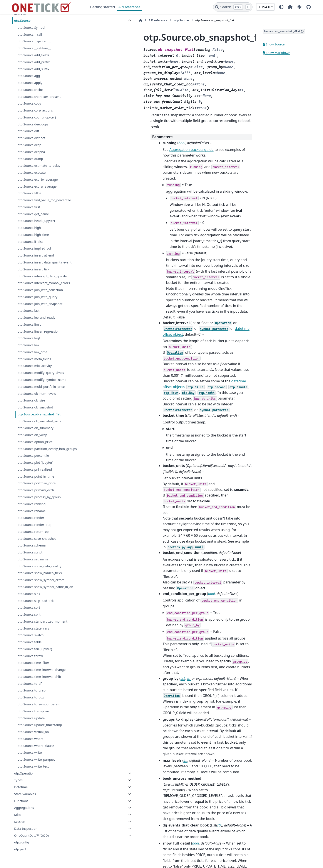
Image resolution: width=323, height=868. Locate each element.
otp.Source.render (31, 518)
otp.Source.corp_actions (35, 110)
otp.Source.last (29, 311)
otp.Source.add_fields (33, 55)
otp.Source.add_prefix (34, 62)
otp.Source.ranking (32, 504)
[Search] (233, 7)
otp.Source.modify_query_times (41, 373)
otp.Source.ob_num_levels (37, 394)
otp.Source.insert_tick (33, 269)
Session (20, 822)
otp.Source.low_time (33, 352)
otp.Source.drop (29, 145)
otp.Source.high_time (33, 235)
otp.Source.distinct (31, 138)
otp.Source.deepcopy (33, 124)
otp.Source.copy (29, 103)
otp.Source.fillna (30, 193)
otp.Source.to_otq (31, 697)
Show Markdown (277, 53)
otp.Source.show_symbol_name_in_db (45, 587)
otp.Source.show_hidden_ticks (40, 573)
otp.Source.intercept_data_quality (42, 276)
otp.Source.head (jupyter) (36, 221)
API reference (129, 7)
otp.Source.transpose (33, 711)
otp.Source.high (29, 228)
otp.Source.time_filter (33, 663)
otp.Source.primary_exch (36, 490)
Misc (18, 815)
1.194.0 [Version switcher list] (264, 7)
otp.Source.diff (28, 131)
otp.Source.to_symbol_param (39, 704)
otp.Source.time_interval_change (42, 670)
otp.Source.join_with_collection (40, 290)
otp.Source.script (30, 552)
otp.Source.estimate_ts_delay (39, 166)
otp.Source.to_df (30, 684)
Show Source (274, 44)
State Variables (25, 794)
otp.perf (20, 849)
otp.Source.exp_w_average (37, 186)
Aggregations (24, 808)
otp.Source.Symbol (31, 27)
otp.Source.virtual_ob (33, 732)
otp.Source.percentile (33, 456)
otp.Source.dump (30, 159)
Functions (21, 801)
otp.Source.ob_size (31, 400)
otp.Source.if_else (31, 242)
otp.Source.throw (30, 656)
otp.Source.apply (30, 83)
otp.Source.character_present (39, 97)
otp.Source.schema (32, 545)
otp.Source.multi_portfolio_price (41, 387)
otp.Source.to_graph (33, 690)
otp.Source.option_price (35, 442)
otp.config (22, 842)
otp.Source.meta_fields (34, 359)
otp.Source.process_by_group (39, 497)
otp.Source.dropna (31, 152)
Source (117, 744)
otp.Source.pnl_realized (35, 469)
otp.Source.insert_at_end (36, 255)
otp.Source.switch (31, 635)
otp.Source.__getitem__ (34, 41)
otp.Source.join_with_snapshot (40, 304)
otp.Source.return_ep (33, 532)
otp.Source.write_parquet (36, 759)
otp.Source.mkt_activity (35, 366)
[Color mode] (281, 7)
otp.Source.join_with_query (38, 297)
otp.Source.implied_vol (34, 248)
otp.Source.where (31, 739)
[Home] (92, 20)
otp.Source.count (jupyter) (37, 117)
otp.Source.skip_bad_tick (36, 601)
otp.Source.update (31, 718)
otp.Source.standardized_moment (43, 621)
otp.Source (22, 21)
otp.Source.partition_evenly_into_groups (47, 449)
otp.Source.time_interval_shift (39, 677)
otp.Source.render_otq (34, 525)
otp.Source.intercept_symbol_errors (44, 283)
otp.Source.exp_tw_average (38, 179)
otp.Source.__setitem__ (34, 48)
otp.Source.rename (32, 511)
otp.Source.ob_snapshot (35, 407)
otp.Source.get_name (33, 214)
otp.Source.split (29, 614)
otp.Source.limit (29, 324)
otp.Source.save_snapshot (37, 539)
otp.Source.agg (29, 76)
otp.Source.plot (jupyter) (35, 462)
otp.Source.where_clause (36, 746)
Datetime (21, 787)
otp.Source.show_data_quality (39, 566)
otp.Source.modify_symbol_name (42, 380)
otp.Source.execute (32, 172)
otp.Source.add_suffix (33, 69)
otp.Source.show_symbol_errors (41, 580)
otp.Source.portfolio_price (37, 483)
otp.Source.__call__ (31, 34)
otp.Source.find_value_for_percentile (44, 200)
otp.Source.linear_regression (39, 331)
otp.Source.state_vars (33, 628)
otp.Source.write (30, 752)
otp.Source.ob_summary (36, 428)
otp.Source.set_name (33, 559)
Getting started (103, 7)
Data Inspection (26, 829)
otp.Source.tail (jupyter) (35, 649)
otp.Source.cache (30, 90)
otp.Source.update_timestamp (40, 725)
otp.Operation (24, 773)
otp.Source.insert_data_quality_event (45, 262)
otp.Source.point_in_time (36, 476)
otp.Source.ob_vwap (32, 435)
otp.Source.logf (29, 338)
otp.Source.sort (29, 607)
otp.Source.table (30, 642)
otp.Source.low (28, 345)
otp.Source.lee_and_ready (36, 317)
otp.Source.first (29, 207)
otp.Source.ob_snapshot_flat (39, 414)
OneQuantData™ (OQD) (31, 836)
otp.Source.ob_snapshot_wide (39, 421)
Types (18, 780)
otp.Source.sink (29, 594)
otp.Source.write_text (33, 766)
